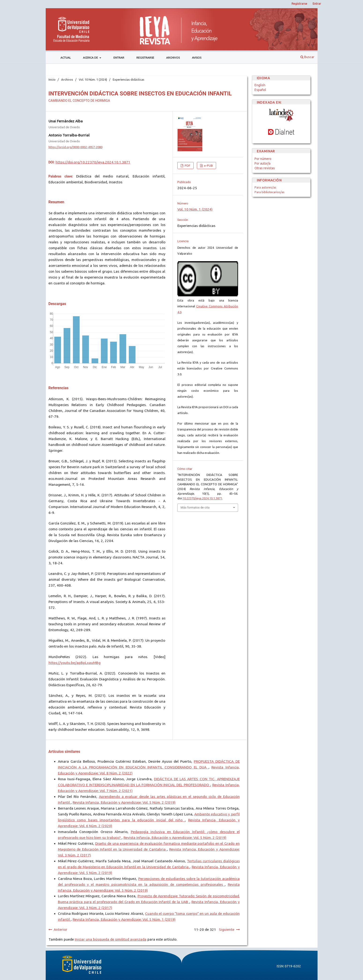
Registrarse (145, 58)
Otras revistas (265, 168)
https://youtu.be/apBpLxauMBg (75, 663)
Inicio (52, 79)
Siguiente (227, 929)
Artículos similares (64, 752)
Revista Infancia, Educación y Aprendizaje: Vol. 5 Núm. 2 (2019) (124, 802)
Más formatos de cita (195, 507)
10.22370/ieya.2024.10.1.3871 (202, 498)
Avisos (197, 58)
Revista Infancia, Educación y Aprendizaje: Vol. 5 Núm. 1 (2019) (124, 919)
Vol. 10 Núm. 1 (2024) (93, 79)
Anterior (60, 929)
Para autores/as (265, 187)
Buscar (307, 57)
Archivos (173, 58)
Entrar (119, 58)
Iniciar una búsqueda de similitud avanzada (111, 939)
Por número (263, 159)
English (260, 85)
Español (260, 90)
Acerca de (91, 58)
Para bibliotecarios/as (269, 192)
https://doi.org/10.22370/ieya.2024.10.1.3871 (93, 162)
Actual (66, 58)
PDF (187, 166)
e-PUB (208, 166)
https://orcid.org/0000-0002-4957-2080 (75, 147)
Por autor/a (262, 163)
